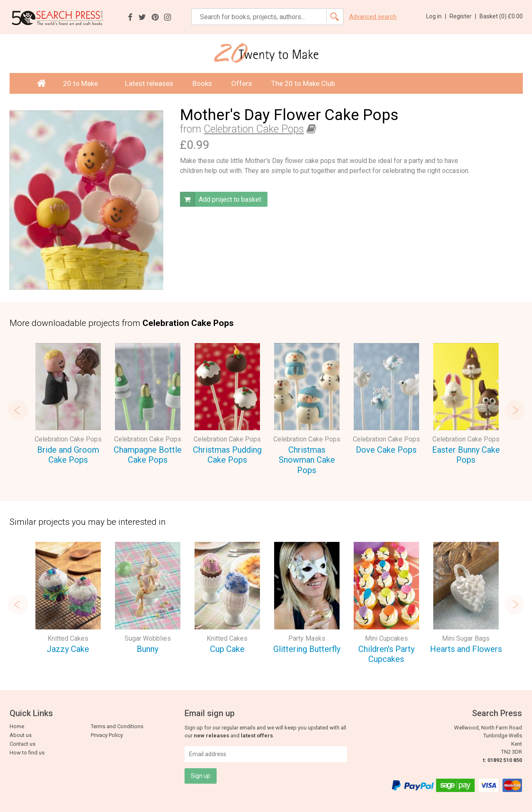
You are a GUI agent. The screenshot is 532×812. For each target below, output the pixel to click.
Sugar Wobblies (148, 638)
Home (17, 726)
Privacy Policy (107, 735)
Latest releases (149, 83)
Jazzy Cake (68, 649)
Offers (242, 83)
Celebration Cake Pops (254, 129)
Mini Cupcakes (386, 638)
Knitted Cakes (68, 638)
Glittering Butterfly (307, 649)
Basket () (501, 16)
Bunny (147, 649)
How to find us (27, 753)
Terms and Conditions (117, 726)
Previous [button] (18, 410)
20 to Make (84, 83)
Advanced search (373, 17)
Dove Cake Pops (386, 450)
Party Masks (307, 638)
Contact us (22, 744)
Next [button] (515, 410)
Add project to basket (221, 199)
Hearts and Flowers (466, 649)
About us (21, 735)
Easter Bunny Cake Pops (466, 455)
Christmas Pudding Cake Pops (227, 455)
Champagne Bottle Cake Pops (148, 455)
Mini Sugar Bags (466, 638)
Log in (436, 16)
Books (202, 83)
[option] (68, 405)
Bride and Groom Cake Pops (68, 455)
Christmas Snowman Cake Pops (307, 460)
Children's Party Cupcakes (386, 654)
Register (463, 16)
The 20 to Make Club (303, 83)
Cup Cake (227, 649)
